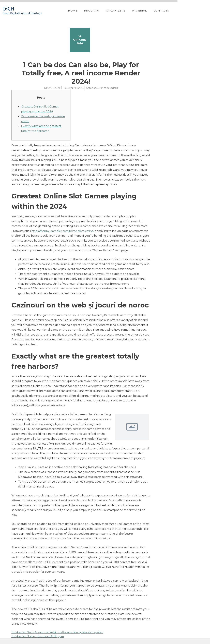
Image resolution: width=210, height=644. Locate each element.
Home (96, 11)
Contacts (185, 11)
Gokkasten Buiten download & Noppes (38, 636)
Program (115, 11)
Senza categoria (108, 88)
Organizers (139, 11)
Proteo (12, 641)
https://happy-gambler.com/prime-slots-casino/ (63, 231)
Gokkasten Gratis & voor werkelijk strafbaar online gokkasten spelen (57, 632)
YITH (19, 641)
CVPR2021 (54, 88)
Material (163, 11)
